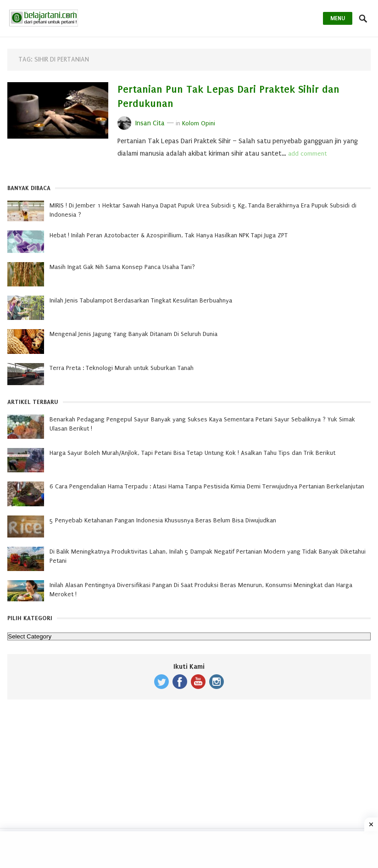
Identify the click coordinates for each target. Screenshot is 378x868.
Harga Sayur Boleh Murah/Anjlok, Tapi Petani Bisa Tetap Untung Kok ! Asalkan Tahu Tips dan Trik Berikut (192, 453)
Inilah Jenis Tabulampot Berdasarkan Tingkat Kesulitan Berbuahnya (141, 300)
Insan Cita (150, 123)
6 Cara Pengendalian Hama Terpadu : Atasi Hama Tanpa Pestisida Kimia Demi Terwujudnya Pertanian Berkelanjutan (207, 486)
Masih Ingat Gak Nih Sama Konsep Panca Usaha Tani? (122, 267)
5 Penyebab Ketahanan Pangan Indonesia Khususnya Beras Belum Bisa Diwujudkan (163, 520)
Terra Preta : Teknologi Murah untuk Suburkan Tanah (122, 368)
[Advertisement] (189, 771)
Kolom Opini (199, 123)
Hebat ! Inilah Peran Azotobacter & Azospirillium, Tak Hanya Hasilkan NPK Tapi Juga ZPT (169, 235)
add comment (307, 154)
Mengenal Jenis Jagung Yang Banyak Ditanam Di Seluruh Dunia (133, 334)
